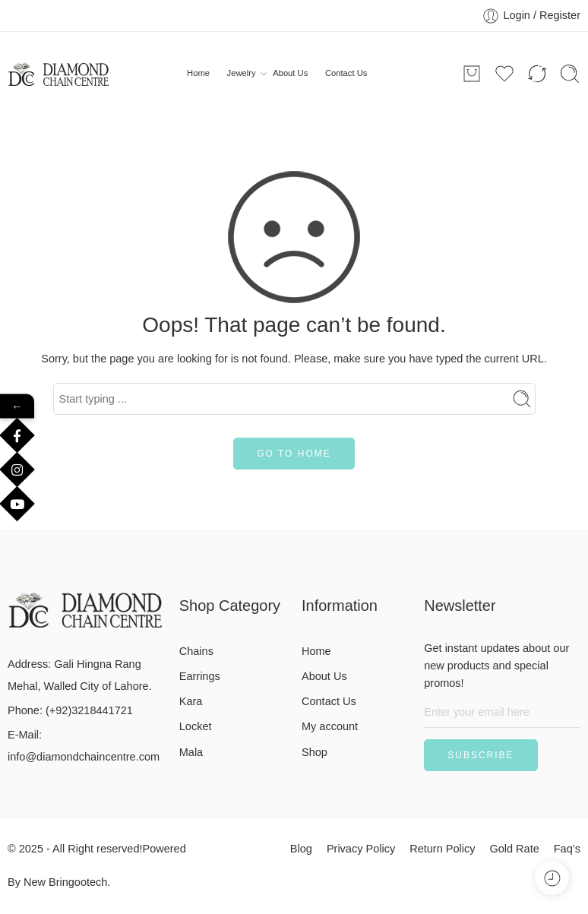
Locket (196, 726)
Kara (191, 701)
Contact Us (346, 73)
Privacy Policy (361, 849)
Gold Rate (514, 849)
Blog (301, 849)
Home (198, 73)
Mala (191, 752)
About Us (290, 73)
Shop (315, 752)
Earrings (200, 676)
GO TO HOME (294, 454)
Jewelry (242, 74)
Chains (196, 651)
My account (330, 726)
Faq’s (567, 849)
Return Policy (442, 849)
